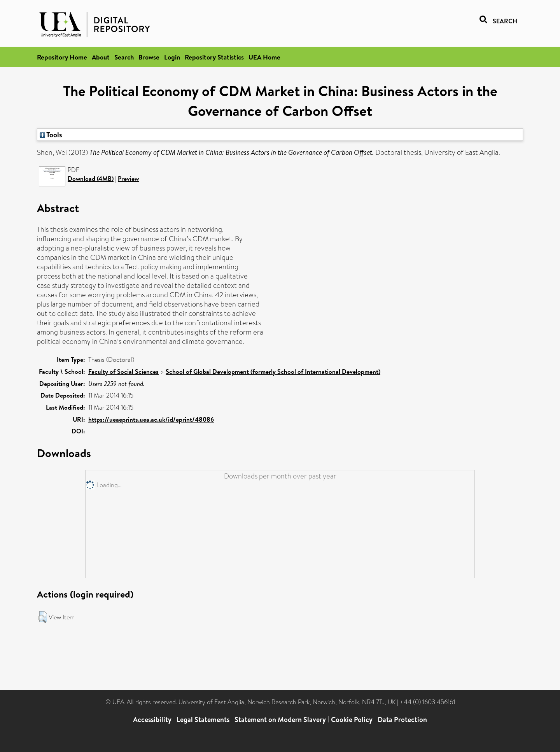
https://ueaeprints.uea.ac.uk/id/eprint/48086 (151, 419)
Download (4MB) (91, 179)
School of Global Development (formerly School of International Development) (273, 372)
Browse (149, 57)
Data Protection (402, 720)
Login (172, 57)
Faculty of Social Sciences (123, 372)
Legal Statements (203, 720)
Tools (51, 135)
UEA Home (264, 57)
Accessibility (152, 720)
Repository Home (62, 57)
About (101, 57)
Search (124, 57)
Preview (128, 179)
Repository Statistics (214, 57)
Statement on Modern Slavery (280, 720)
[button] (43, 617)
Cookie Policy (352, 720)
